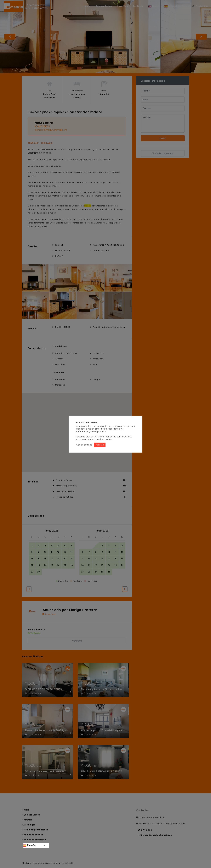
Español (30, 845)
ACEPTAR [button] (100, 445)
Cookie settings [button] (84, 445)
